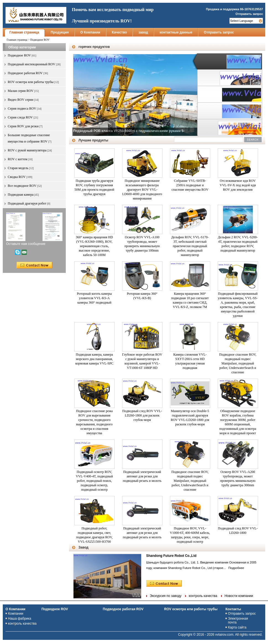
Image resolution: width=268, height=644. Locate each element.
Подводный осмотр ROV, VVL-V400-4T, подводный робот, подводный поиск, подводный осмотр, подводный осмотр (94, 481)
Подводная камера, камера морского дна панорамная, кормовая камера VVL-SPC (94, 359)
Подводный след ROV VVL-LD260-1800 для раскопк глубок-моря (142, 415)
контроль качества (203, 596)
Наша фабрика (20, 619)
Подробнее (235, 568)
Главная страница (24, 32)
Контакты (233, 609)
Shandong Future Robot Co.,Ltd (171, 556)
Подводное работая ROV (123, 609)
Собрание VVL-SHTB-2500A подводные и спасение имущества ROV (190, 185)
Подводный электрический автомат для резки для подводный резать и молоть (142, 476)
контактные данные (176, 32)
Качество (119, 32)
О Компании (90, 32)
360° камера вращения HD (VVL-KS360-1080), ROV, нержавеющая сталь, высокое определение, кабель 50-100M (94, 246)
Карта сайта (237, 627)
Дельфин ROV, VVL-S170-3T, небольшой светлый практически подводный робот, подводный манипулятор (190, 246)
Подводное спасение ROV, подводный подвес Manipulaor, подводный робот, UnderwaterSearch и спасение (238, 363)
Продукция (60, 32)
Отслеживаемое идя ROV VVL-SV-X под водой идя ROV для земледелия (238, 185)
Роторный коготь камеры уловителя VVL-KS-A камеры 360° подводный (94, 298)
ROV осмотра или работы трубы (191, 609)
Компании (16, 614)
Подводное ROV (55, 609)
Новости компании (239, 596)
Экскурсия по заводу (166, 596)
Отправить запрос (249, 14)
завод (143, 32)
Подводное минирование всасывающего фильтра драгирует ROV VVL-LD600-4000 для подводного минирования (142, 190)
